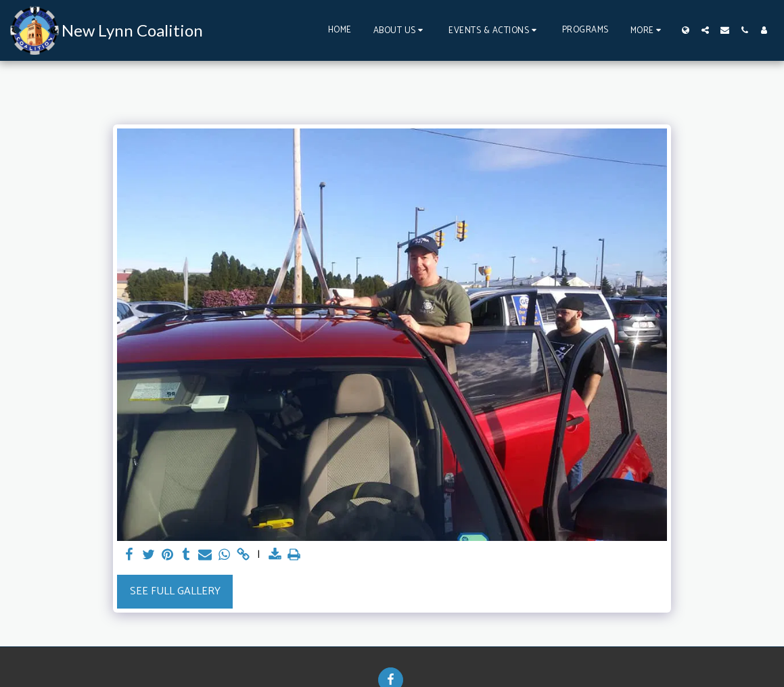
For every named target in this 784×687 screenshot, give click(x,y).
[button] (400, 30)
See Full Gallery (175, 591)
